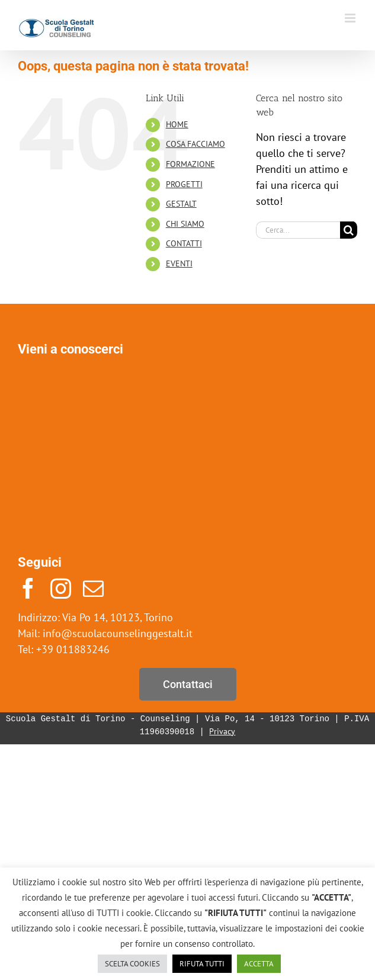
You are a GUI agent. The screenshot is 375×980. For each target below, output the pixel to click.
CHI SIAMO (185, 224)
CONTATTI (184, 243)
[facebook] (28, 588)
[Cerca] (349, 230)
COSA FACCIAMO (195, 144)
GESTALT (181, 204)
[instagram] (61, 588)
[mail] (93, 588)
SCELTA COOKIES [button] (132, 964)
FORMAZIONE (190, 164)
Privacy (222, 732)
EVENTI (179, 264)
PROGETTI (184, 184)
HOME (177, 124)
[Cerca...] (298, 230)
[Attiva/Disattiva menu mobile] (351, 18)
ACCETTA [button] (259, 964)
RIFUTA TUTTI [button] (202, 964)
